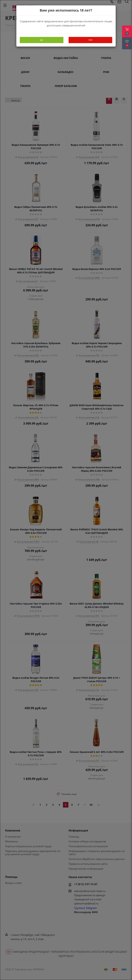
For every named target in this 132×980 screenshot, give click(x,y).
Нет (90, 40)
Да (42, 40)
